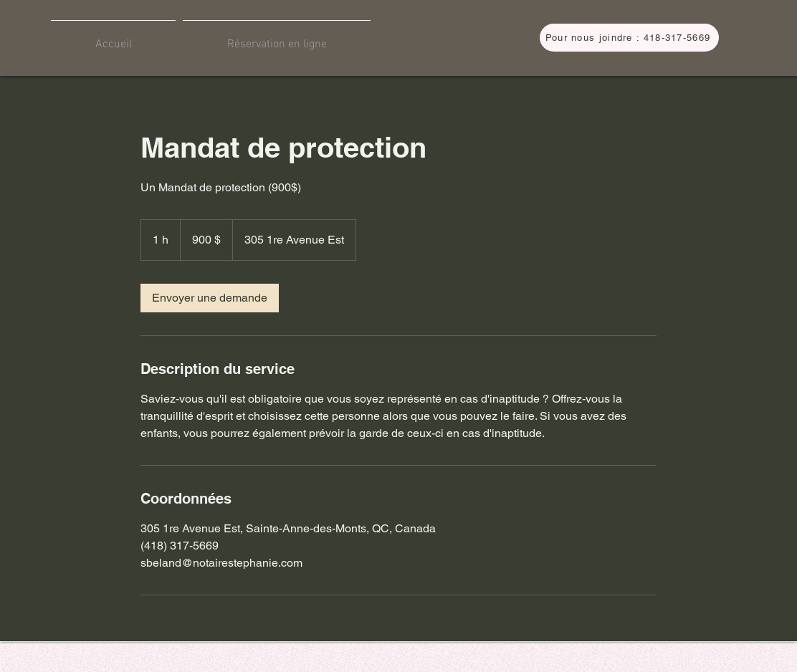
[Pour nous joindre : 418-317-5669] (629, 38)
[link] (210, 298)
